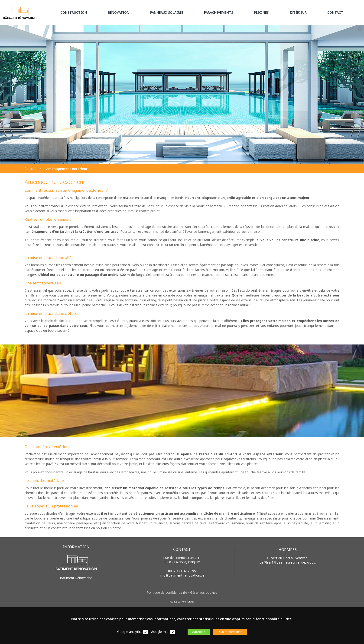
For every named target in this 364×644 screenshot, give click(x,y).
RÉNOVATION (119, 12)
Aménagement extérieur (67, 169)
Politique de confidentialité (167, 592)
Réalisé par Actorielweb (182, 602)
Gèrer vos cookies (204, 592)
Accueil (30, 169)
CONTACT (335, 12)
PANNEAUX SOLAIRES (167, 12)
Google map (160, 632)
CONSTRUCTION (74, 12)
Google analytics (130, 632)
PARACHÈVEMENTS (219, 12)
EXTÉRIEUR (298, 12)
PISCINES (261, 12)
